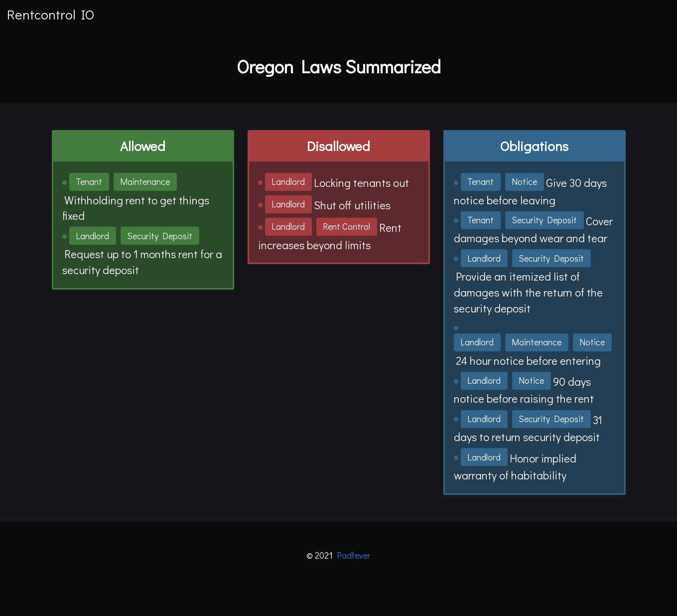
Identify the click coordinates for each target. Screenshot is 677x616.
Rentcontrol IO (51, 14)
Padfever (354, 555)
